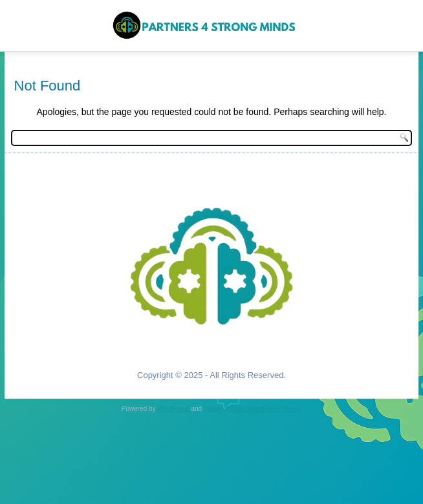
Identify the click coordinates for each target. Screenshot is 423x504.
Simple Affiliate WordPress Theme (253, 409)
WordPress (173, 409)
